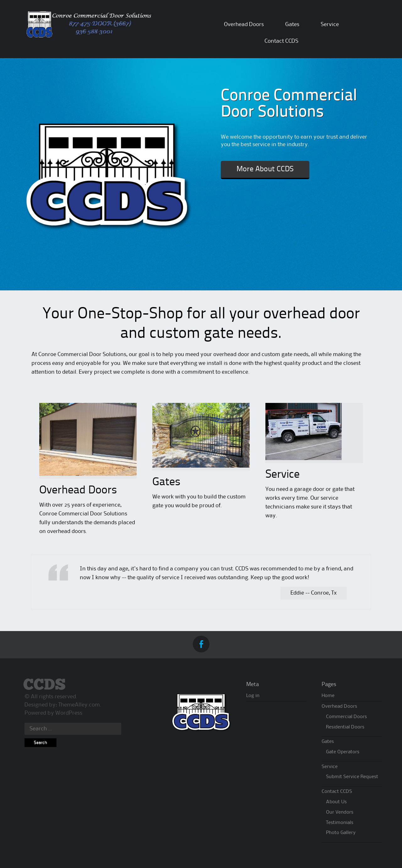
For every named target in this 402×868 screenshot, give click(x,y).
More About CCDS (265, 169)
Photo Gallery (341, 833)
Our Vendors (340, 812)
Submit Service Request (352, 777)
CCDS (44, 685)
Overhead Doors (244, 25)
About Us (336, 802)
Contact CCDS (281, 41)
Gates (292, 25)
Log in (253, 696)
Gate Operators (343, 752)
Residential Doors (345, 727)
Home (328, 696)
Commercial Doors (346, 717)
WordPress (69, 713)
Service (330, 25)
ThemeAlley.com (79, 705)
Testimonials (340, 823)
